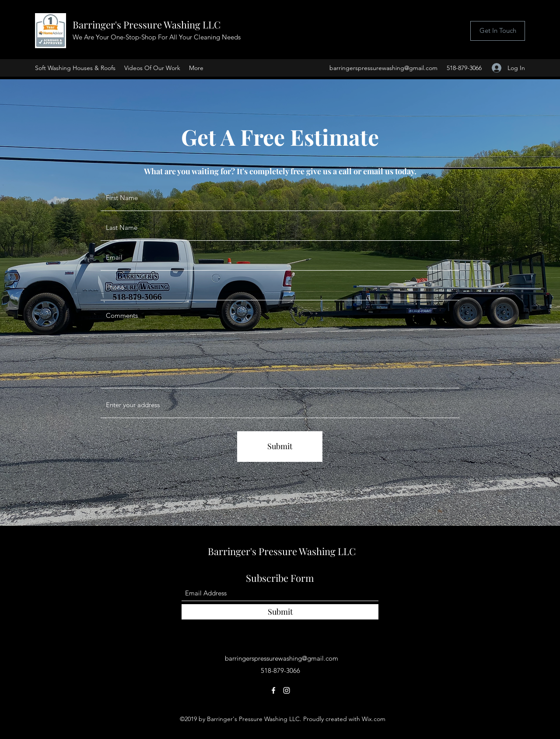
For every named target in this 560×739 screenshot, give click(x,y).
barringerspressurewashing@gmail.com (383, 68)
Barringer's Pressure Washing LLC (147, 25)
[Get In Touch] (498, 31)
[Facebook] (273, 690)
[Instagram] (287, 690)
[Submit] (280, 447)
